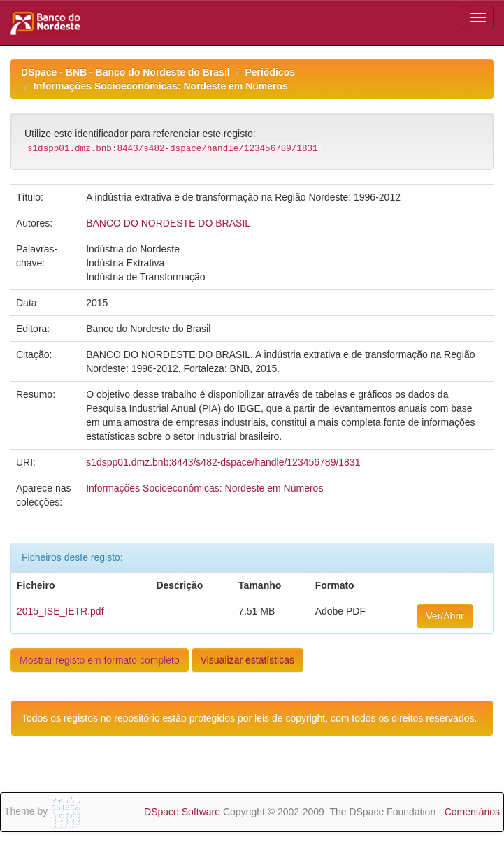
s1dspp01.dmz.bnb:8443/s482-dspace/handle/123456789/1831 (223, 462)
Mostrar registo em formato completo (100, 660)
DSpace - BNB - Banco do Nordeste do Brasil (125, 72)
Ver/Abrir (445, 616)
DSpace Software (182, 812)
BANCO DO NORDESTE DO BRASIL (168, 223)
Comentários (472, 812)
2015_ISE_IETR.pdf (60, 611)
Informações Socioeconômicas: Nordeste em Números (161, 86)
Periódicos (270, 72)
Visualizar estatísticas (247, 660)
